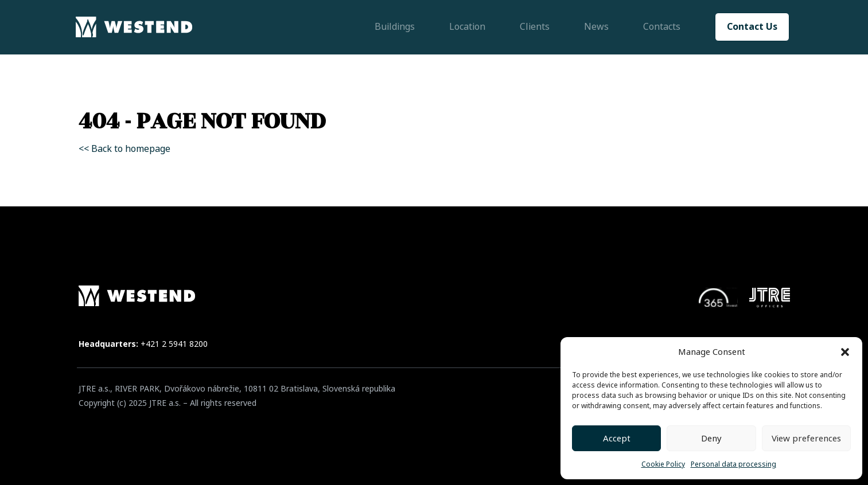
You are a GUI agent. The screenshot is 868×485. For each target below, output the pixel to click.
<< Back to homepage (124, 149)
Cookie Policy (663, 464)
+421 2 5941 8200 (174, 344)
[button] (845, 352)
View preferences (806, 439)
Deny (711, 439)
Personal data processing (733, 464)
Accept (617, 439)
